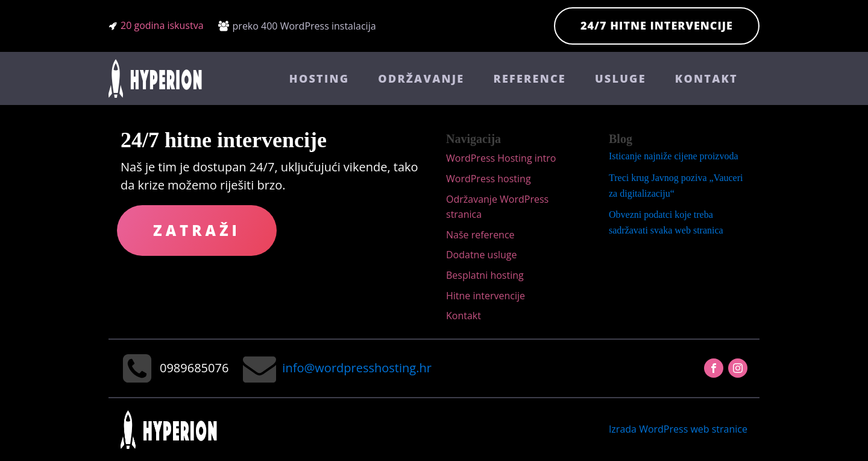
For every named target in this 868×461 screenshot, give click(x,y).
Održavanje (421, 78)
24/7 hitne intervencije (657, 25)
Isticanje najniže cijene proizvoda (674, 156)
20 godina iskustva (162, 25)
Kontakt (706, 78)
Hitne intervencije (486, 296)
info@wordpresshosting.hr (357, 368)
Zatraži (197, 230)
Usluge (621, 78)
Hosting (319, 78)
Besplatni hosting (485, 275)
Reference (530, 78)
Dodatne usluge (482, 255)
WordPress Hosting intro (501, 158)
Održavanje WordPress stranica (497, 207)
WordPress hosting (489, 179)
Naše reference (480, 235)
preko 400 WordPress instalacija (304, 26)
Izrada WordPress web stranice (678, 429)
